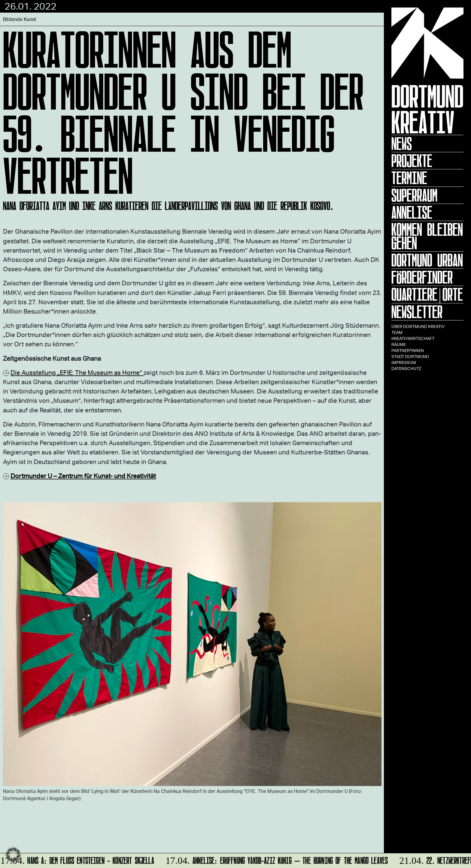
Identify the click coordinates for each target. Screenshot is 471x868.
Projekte (412, 161)
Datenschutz (406, 368)
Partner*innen (408, 350)
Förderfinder (422, 277)
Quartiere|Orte (427, 294)
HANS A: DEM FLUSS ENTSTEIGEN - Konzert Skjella (77, 859)
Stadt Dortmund (410, 356)
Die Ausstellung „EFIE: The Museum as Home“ (77, 372)
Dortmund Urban (427, 260)
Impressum (404, 362)
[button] (13, 855)
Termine (409, 178)
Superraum (414, 195)
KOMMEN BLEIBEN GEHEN (427, 236)
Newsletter (417, 312)
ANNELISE (412, 212)
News (402, 144)
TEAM (397, 332)
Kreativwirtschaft (413, 338)
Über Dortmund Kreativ (418, 326)
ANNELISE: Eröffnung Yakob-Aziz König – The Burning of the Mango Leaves (276, 859)
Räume (399, 344)
